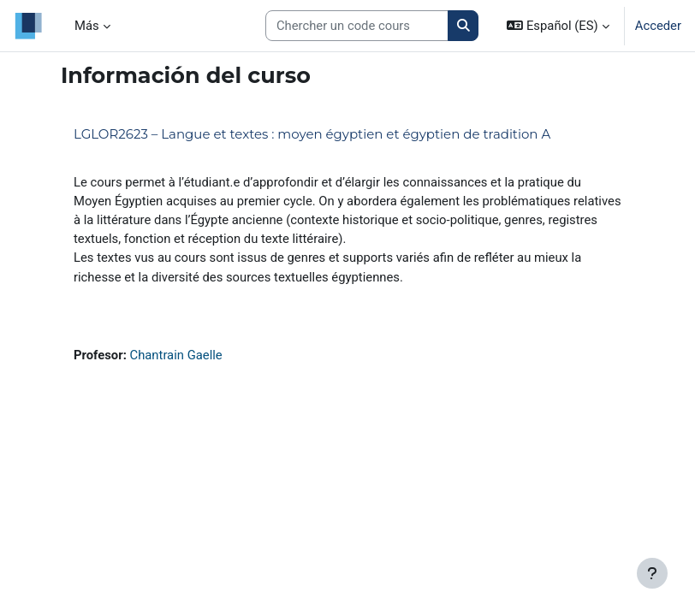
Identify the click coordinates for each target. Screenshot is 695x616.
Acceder (658, 26)
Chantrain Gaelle (176, 355)
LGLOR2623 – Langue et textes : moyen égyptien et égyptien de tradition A (312, 134)
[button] (558, 26)
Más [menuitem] (87, 26)
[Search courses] (357, 26)
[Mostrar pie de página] (652, 573)
